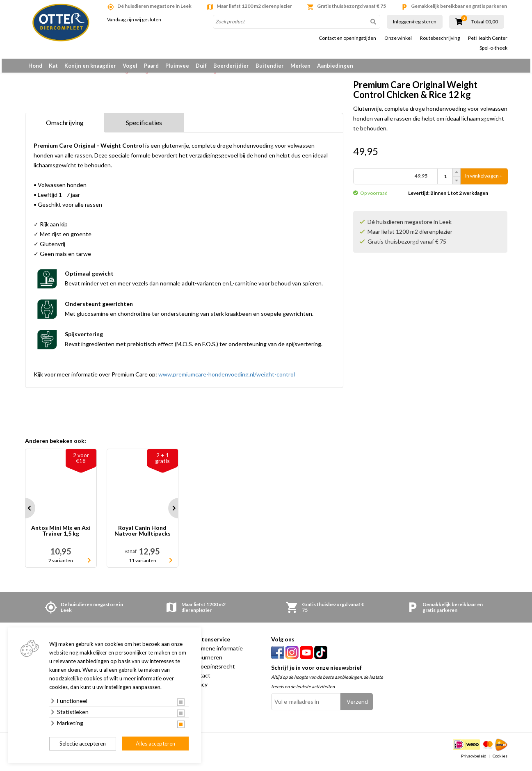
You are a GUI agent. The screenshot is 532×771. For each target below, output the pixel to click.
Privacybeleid (474, 760)
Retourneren (206, 662)
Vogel (130, 66)
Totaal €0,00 (485, 22)
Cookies (500, 760)
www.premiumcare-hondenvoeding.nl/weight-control (227, 379)
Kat (53, 66)
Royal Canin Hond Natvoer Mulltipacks (143, 535)
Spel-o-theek (493, 48)
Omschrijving (65, 127)
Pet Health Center (488, 38)
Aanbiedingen (335, 66)
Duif (201, 66)
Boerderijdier (231, 66)
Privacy (198, 689)
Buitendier (270, 66)
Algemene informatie (216, 653)
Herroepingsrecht (212, 671)
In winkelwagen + (484, 180)
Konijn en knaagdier (90, 66)
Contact (200, 680)
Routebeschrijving (440, 38)
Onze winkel (398, 38)
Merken (300, 66)
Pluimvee (177, 66)
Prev (25, 513)
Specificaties (144, 127)
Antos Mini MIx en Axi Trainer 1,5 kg (61, 535)
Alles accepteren (155, 744)
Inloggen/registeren (415, 22)
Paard (151, 66)
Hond (35, 66)
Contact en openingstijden (347, 38)
